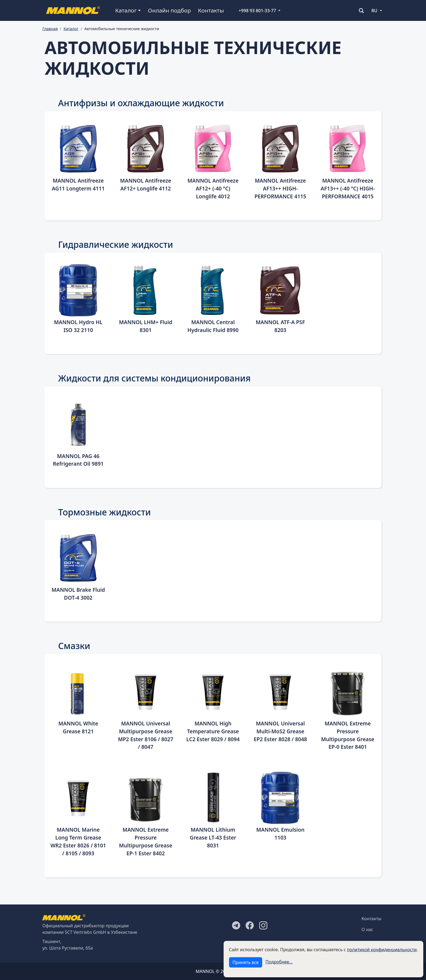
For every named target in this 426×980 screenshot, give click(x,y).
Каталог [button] (126, 10)
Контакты (211, 10)
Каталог (71, 29)
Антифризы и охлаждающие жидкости (141, 103)
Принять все (246, 962)
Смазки (74, 646)
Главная (50, 29)
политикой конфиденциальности (382, 950)
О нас (367, 929)
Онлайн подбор (169, 10)
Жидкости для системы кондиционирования (154, 378)
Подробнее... (279, 962)
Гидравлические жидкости (116, 244)
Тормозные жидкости (104, 512)
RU (374, 11)
